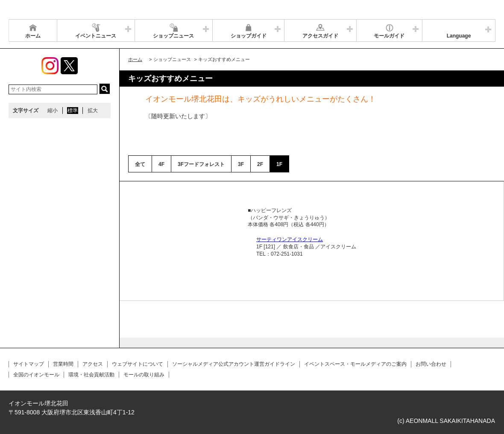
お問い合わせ (431, 364)
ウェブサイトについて (138, 364)
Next (228, 207)
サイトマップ (29, 364)
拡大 (93, 111)
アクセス (93, 364)
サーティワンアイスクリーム (290, 239)
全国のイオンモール (36, 375)
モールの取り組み (144, 375)
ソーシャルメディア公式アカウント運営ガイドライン (234, 364)
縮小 (53, 111)
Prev (144, 207)
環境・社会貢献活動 (91, 375)
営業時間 (63, 364)
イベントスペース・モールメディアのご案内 (355, 364)
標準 (73, 111)
